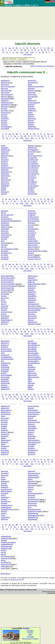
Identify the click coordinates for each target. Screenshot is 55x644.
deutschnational (7, 282)
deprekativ (5, 229)
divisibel (4, 504)
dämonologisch (7, 95)
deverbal (4, 292)
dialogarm (32, 294)
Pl (38, 50)
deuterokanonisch (35, 251)
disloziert (31, 430)
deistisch (4, 164)
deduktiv (31, 107)
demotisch (32, 176)
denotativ (5, 211)
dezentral (5, 306)
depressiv (5, 231)
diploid (3, 438)
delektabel (5, 186)
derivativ (4, 245)
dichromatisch (6, 351)
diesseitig (32, 369)
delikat (3, 190)
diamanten (32, 306)
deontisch (5, 217)
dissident (31, 448)
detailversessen (34, 243)
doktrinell (31, 471)
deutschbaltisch (34, 257)
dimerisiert (5, 418)
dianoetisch (32, 318)
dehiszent (5, 156)
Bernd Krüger (47, 592)
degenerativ (6, 150)
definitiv (31, 121)
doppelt (4, 540)
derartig (4, 239)
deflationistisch (34, 129)
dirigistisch (5, 452)
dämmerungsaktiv (8, 87)
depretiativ (5, 233)
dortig (3, 561)
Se (52, 50)
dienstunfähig (33, 355)
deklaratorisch (6, 172)
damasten (5, 111)
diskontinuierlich (34, 412)
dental (3, 213)
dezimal (4, 310)
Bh (17, 48)
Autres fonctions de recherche (42, 66)
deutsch (31, 255)
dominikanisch (33, 502)
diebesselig (5, 383)
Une (22, 53)
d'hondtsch (5, 316)
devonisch (5, 298)
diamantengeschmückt (37, 308)
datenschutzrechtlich (36, 87)
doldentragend (33, 477)
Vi (39, 53)
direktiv (4, 448)
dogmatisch (5, 518)
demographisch (34, 166)
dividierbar (5, 498)
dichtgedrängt (6, 357)
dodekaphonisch (7, 510)
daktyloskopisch (7, 103)
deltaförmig (32, 148)
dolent (30, 479)
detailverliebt (33, 241)
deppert (4, 227)
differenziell (32, 375)
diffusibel (31, 383)
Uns (32, 53)
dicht (3, 353)
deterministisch (34, 247)
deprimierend (6, 235)
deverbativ (5, 294)
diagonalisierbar (34, 284)
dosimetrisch (6, 565)
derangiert (5, 237)
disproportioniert (34, 442)
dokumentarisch (34, 473)
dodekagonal (6, 508)
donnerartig (32, 506)
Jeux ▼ (36, 5)
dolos (30, 491)
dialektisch (32, 292)
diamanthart (33, 312)
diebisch (4, 385)
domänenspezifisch (35, 493)
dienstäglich (33, 343)
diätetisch (32, 278)
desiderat (31, 211)
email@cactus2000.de (17, 580)
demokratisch (33, 168)
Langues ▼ (19, 5)
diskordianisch (33, 414)
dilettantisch (6, 412)
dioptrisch (5, 436)
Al (6, 48)
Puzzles (26, 628)
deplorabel (5, 225)
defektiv (31, 115)
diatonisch (5, 343)
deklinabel (5, 174)
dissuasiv (5, 475)
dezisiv (4, 314)
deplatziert (5, 223)
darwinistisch (33, 83)
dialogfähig (32, 296)
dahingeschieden (8, 99)
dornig (3, 553)
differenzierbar (33, 377)
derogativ (5, 251)
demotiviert (32, 178)
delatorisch (5, 184)
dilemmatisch (6, 410)
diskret (30, 418)
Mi (25, 50)
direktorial (5, 450)
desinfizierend (33, 219)
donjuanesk (32, 504)
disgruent (5, 454)
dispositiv (31, 438)
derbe (3, 243)
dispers (31, 434)
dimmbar (4, 422)
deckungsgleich (34, 103)
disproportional (34, 440)
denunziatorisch (7, 215)
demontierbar (33, 172)
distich (3, 479)
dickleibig (5, 371)
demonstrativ (33, 170)
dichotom (5, 347)
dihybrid (31, 389)
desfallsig (5, 259)
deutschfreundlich (8, 278)
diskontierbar (33, 410)
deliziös (4, 194)
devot (3, 300)
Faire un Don (32, 590)
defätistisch (32, 111)
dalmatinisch (6, 105)
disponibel (32, 436)
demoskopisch (33, 174)
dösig (3, 516)
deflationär (32, 127)
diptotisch (5, 442)
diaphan (31, 320)
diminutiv (4, 420)
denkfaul (31, 192)
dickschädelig (6, 375)
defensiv (31, 117)
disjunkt (31, 408)
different (31, 371)
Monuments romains (30, 639)
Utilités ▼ (28, 5)
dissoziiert (5, 473)
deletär (4, 188)
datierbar (31, 89)
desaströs (5, 257)
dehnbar (4, 158)
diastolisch (32, 324)
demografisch (33, 164)
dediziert (31, 105)
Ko (15, 50)
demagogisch (33, 150)
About (2, 590)
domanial (31, 496)
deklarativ (5, 170)
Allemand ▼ (9, 5)
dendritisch (32, 184)
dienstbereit (32, 347)
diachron (4, 324)
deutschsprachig (7, 288)
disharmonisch (34, 406)
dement (31, 154)
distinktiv (4, 485)
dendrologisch (33, 186)
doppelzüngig (6, 549)
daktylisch (5, 101)
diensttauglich (33, 353)
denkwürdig (32, 194)
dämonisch (5, 93)
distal (3, 477)
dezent (4, 304)
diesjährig (32, 367)
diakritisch (32, 288)
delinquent (5, 192)
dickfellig (4, 365)
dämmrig (4, 89)
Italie (30, 635)
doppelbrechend (34, 510)
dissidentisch (33, 450)
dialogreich (32, 300)
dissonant (32, 454)
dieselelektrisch (34, 363)
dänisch (4, 97)
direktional (5, 446)
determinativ (33, 245)
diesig (30, 365)
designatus (32, 213)
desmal (31, 225)
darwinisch (32, 81)
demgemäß (32, 158)
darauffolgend (6, 127)
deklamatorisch (7, 168)
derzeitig (4, 255)
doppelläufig (33, 520)
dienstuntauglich (34, 357)
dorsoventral (6, 559)
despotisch (32, 233)
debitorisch (32, 101)
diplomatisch (6, 440)
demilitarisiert (33, 160)
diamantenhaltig (34, 310)
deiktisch (4, 162)
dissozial (4, 471)
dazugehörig (33, 97)
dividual (4, 500)
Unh (27, 53)
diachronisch (33, 276)
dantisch (4, 125)
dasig (30, 85)
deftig (3, 146)
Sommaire (27, 55)
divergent (5, 493)
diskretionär (32, 420)
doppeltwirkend (7, 544)
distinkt (4, 483)
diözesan (4, 430)
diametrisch (32, 316)
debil (30, 99)
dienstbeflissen (34, 345)
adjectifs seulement (14, 66)
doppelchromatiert (35, 512)
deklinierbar (6, 176)
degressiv (5, 154)
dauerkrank (32, 95)
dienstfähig (32, 349)
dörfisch (4, 512)
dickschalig (5, 377)
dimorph (4, 424)
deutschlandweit (7, 280)
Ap (10, 48)
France (30, 633)
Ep (34, 48)
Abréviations (5, 574)
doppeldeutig (33, 514)
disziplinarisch (6, 489)
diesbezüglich (33, 361)
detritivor (31, 249)
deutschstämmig (7, 290)
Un (17, 53)
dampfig (4, 117)
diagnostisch (33, 280)
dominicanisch (33, 500)
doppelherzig (33, 518)
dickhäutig (5, 369)
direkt (3, 444)
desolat (31, 227)
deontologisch (6, 219)
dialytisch (31, 302)
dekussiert (5, 182)
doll (29, 483)
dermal (4, 247)
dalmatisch (5, 107)
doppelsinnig (6, 536)
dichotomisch (6, 349)
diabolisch (5, 322)
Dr (27, 48)
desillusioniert (33, 217)
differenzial (32, 373)
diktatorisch (5, 406)
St (7, 53)
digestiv (31, 385)
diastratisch (5, 341)
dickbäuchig (6, 363)
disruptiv (31, 446)
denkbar (31, 190)
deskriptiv (32, 223)
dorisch (4, 551)
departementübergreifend (11, 221)
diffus (30, 381)
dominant (31, 498)
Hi (3, 50)
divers (3, 496)
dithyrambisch (6, 491)
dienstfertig (32, 351)
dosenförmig (6, 563)
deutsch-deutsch (34, 259)
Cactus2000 (51, 593)
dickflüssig (5, 367)
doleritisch (32, 481)
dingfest (4, 426)
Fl (41, 48)
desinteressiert (34, 221)
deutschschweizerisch (10, 286)
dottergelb (5, 567)
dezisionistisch (7, 312)
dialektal (31, 290)
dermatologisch (7, 249)
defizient (31, 123)
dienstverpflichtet (34, 359)
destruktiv (32, 235)
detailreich (32, 239)
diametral (31, 314)
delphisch (32, 146)
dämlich (4, 83)
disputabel (32, 444)
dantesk (4, 123)
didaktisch (5, 381)
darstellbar (5, 129)
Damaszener (6, 113)
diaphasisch (33, 322)
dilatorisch (5, 408)
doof (30, 508)
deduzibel (32, 109)
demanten (32, 152)
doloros (31, 489)
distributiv (5, 487)
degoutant (5, 152)
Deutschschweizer (8, 284)
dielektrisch (5, 389)
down (3, 569)
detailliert (31, 237)
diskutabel (32, 426)
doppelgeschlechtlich (36, 516)
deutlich (31, 253)
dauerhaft (32, 93)
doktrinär (4, 520)
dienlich (31, 341)
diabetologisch (7, 320)
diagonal (31, 282)
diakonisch (32, 286)
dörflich (4, 514)
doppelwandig (6, 547)
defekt (30, 113)
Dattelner (31, 91)
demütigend (32, 182)
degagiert (5, 148)
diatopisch (5, 345)
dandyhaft (5, 119)
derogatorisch (6, 253)
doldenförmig (33, 475)
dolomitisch (32, 485)
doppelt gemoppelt (8, 542)
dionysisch (5, 434)
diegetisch (5, 387)
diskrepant (32, 416)
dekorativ (5, 178)
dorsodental (6, 557)
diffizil (30, 379)
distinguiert (5, 481)
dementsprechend (35, 156)
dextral (4, 302)
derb (3, 241)
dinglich (4, 428)
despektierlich (33, 229)
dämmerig (5, 85)
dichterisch (5, 355)
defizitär (31, 125)
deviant (4, 296)
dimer (3, 416)
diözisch (4, 432)
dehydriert (5, 160)
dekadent (5, 166)
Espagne (30, 631)
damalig (4, 109)
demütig (31, 180)
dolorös (31, 487)
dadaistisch (5, 81)
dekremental (6, 180)
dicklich (4, 373)
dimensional (6, 414)
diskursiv (31, 424)
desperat (31, 231)
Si (3, 53)
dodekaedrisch (7, 506)
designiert (32, 215)
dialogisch (32, 298)
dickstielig (5, 379)
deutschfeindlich (7, 276)
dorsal (3, 555)
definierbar (32, 119)
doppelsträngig (7, 538)
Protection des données (16, 590)
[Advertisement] (27, 23)
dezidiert (4, 308)
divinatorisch (6, 502)
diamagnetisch (34, 304)
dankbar (4, 121)
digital (30, 387)
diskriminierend (34, 422)
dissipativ (31, 452)
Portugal (30, 637)
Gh (48, 48)
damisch (4, 115)
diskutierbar (32, 428)
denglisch (32, 188)
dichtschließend (7, 359)
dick (2, 361)
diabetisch (5, 318)
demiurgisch (33, 162)
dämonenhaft (6, 91)
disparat (31, 432)
